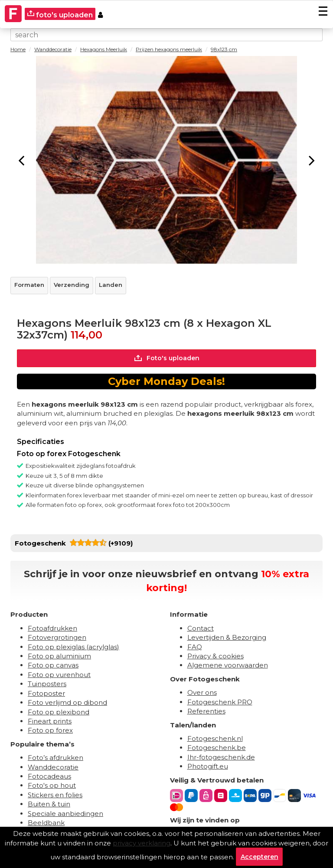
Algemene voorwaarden (228, 665)
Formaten (29, 285)
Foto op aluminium (59, 656)
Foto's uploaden (167, 358)
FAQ (195, 647)
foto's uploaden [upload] (60, 15)
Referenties (206, 711)
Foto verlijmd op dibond (67, 702)
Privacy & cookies (215, 656)
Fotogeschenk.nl (215, 738)
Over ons (202, 692)
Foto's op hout (52, 786)
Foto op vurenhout (59, 675)
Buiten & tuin (49, 804)
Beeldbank (46, 823)
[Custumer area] (100, 14)
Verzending (72, 285)
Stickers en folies (55, 795)
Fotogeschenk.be (217, 748)
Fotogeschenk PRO (220, 702)
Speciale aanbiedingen (65, 814)
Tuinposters (47, 684)
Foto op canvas (53, 665)
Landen (111, 285)
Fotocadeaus (49, 776)
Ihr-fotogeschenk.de (221, 757)
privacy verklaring (142, 843)
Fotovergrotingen (57, 637)
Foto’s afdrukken (55, 758)
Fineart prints (50, 721)
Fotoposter (46, 693)
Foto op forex (50, 730)
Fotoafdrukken (52, 628)
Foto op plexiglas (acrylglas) (73, 647)
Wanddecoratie (53, 767)
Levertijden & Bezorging (227, 637)
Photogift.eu (208, 766)
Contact (201, 628)
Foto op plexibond (59, 712)
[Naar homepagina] (13, 9)
